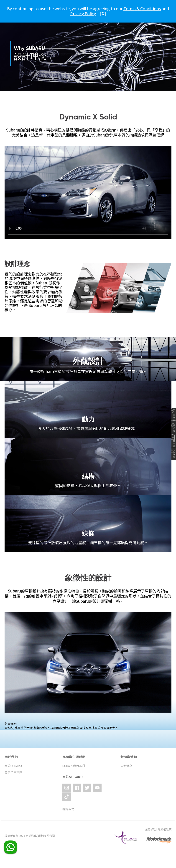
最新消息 (126, 766)
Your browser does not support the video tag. (88, 192)
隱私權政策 (165, 819)
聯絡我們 (68, 798)
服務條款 (150, 819)
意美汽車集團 (13, 772)
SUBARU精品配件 (74, 766)
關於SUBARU (13, 766)
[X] (103, 14)
